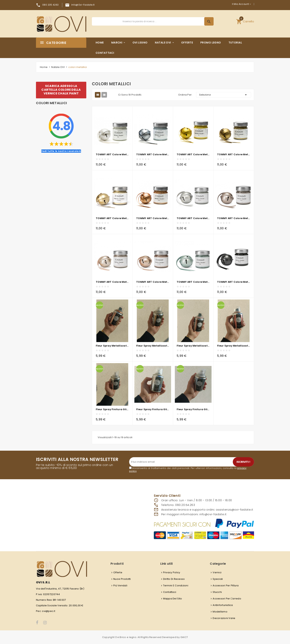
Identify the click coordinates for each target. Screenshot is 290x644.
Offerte (118, 572)
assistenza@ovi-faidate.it (234, 510)
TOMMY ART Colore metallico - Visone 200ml (234, 218)
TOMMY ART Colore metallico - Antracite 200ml (234, 282)
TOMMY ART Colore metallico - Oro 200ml (193, 154)
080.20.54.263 (185, 505)
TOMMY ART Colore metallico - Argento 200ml (153, 154)
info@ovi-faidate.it (83, 5)
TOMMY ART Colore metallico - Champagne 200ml (112, 218)
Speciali (218, 579)
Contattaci (170, 592)
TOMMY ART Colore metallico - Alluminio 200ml (193, 218)
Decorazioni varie (224, 618)
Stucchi (217, 592)
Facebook (37, 623)
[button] (245, 21)
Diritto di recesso (174, 579)
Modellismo (220, 612)
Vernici (217, 572)
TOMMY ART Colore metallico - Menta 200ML (193, 282)
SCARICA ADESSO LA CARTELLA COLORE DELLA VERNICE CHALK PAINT (61, 90)
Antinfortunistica (223, 605)
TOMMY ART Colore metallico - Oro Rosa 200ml (153, 282)
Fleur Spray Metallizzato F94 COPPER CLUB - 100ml (234, 346)
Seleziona (224, 95)
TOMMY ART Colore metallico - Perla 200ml (112, 154)
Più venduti (120, 585)
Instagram (45, 623)
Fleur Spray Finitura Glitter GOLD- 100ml (153, 409)
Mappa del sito (173, 599)
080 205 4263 (50, 5)
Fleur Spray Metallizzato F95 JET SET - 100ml (112, 346)
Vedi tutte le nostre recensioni (61, 151)
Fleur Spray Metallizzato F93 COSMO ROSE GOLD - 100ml (193, 346)
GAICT (184, 637)
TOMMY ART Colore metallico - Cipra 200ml (112, 282)
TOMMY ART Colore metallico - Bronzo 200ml (234, 154)
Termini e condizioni (176, 585)
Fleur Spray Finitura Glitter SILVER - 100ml (112, 409)
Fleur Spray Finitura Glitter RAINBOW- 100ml (193, 409)
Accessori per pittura (226, 585)
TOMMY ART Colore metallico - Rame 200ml (153, 218)
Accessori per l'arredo (227, 599)
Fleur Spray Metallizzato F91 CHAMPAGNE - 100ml (153, 346)
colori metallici (51, 103)
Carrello (245, 21)
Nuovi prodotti (122, 579)
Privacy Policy (172, 572)
